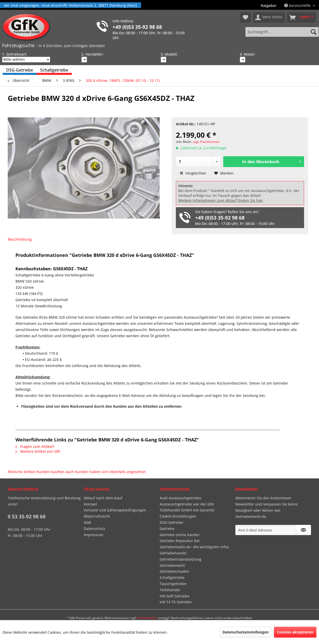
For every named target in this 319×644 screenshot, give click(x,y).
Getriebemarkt (172, 565)
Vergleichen (193, 173)
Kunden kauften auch (55, 472)
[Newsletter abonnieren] (303, 530)
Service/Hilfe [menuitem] (298, 6)
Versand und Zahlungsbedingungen (115, 510)
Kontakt (90, 504)
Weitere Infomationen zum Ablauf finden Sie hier (221, 200)
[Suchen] (314, 32)
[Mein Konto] (269, 18)
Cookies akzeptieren (295, 632)
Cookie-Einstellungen (178, 516)
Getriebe (167, 529)
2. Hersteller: (92, 54)
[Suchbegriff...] (282, 32)
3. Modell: (169, 54)
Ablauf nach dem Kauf (103, 498)
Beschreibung (20, 239)
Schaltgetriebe (172, 577)
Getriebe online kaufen (180, 535)
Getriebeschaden (174, 571)
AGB (87, 522)
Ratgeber (269, 6)
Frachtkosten (147, 618)
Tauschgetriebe (173, 584)
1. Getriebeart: (15, 54)
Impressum (93, 535)
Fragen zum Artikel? (35, 446)
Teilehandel (170, 590)
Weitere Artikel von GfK (38, 451)
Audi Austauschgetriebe (180, 498)
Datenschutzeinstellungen (245, 632)
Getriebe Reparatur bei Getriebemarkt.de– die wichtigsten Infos (194, 544)
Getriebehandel (173, 553)
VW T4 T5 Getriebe (176, 602)
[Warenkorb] (301, 18)
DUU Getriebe (171, 522)
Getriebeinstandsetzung (180, 559)
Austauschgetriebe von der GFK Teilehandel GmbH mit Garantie (187, 507)
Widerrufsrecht (97, 516)
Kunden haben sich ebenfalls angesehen (110, 472)
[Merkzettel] (245, 18)
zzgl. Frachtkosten (206, 142)
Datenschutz (94, 529)
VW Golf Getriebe (174, 596)
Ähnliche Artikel (21, 472)
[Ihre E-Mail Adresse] (266, 530)
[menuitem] (269, 6)
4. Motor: (247, 54)
